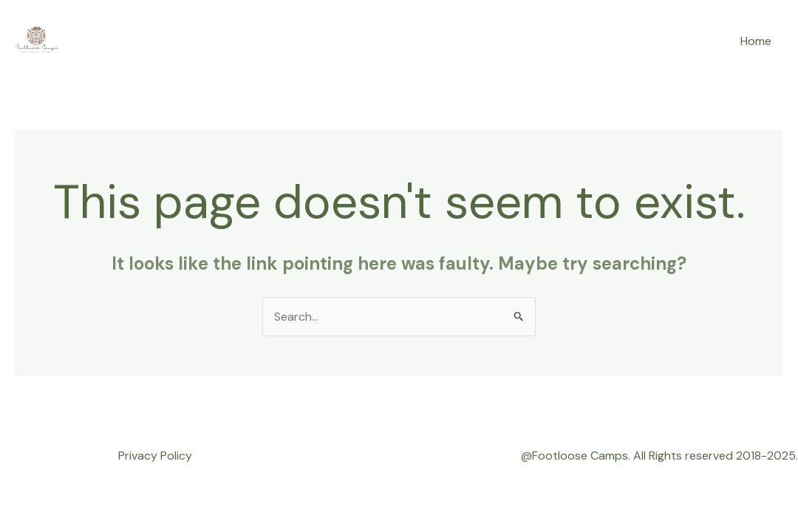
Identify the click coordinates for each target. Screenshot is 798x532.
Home (756, 41)
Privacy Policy (155, 456)
